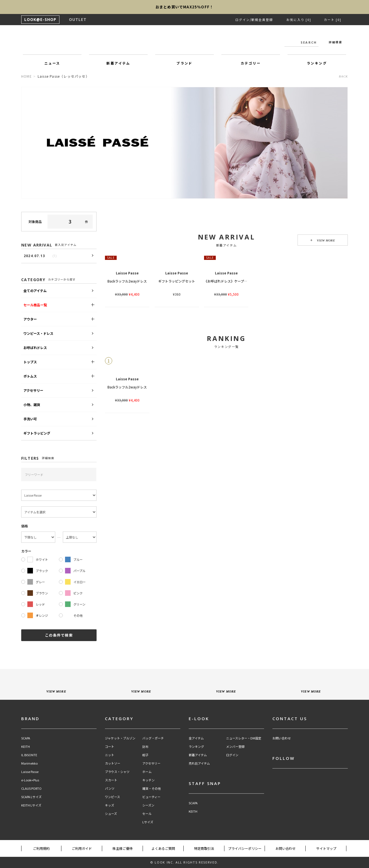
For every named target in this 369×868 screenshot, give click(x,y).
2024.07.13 (40, 256)
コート (110, 747)
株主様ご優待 (123, 848)
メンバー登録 (235, 747)
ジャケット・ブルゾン (120, 738)
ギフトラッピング (37, 433)
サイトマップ (326, 848)
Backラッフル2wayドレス (127, 281)
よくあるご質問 (163, 848)
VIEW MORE (323, 240)
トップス (30, 362)
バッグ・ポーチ (153, 738)
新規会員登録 (262, 20)
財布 (145, 747)
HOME (27, 76)
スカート (111, 780)
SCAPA (26, 738)
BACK (343, 76)
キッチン (148, 780)
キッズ (110, 805)
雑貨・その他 (152, 788)
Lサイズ (148, 822)
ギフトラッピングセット (177, 281)
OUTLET (78, 19)
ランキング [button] (317, 63)
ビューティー (151, 797)
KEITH (26, 747)
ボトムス (30, 376)
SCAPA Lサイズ (31, 797)
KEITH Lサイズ (31, 805)
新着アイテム (198, 755)
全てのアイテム (35, 290)
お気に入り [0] (299, 20)
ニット (110, 755)
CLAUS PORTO (31, 788)
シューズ (111, 814)
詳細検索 (336, 42)
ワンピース (112, 797)
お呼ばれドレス (35, 348)
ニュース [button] (52, 63)
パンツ (110, 788)
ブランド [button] (184, 63)
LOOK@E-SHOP (40, 19)
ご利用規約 (41, 848)
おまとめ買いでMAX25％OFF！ (184, 7)
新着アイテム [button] (118, 63)
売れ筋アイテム (199, 763)
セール (147, 814)
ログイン (243, 20)
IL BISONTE (29, 755)
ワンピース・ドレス (38, 333)
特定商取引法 (204, 848)
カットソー (113, 763)
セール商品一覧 (35, 305)
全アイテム (196, 738)
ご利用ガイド (82, 848)
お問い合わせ (282, 738)
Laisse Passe (30, 772)
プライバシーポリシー (245, 848)
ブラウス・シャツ (117, 772)
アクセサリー (33, 390)
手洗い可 (30, 419)
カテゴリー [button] (251, 63)
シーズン (148, 805)
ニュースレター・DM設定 (244, 738)
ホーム (147, 772)
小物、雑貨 (32, 405)
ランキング (196, 747)
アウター (30, 319)
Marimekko (29, 763)
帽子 (145, 755)
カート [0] (333, 20)
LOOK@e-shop (184, 41)
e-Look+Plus (30, 780)
